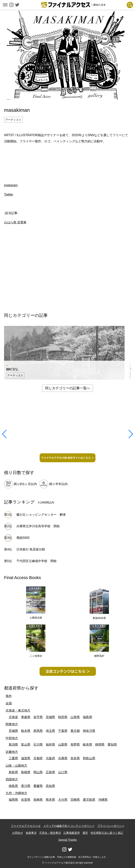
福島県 (87, 717)
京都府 (38, 758)
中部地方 (12, 738)
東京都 (75, 731)
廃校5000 (23, 538)
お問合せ (18, 833)
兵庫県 (63, 758)
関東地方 (12, 724)
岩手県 (38, 717)
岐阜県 (87, 745)
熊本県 (50, 800)
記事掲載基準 (72, 833)
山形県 (75, 717)
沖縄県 (103, 800)
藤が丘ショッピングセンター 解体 (41, 515)
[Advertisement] (68, 158)
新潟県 (13, 745)
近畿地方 (12, 752)
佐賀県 (26, 800)
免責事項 (31, 833)
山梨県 (63, 745)
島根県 (26, 772)
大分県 (63, 800)
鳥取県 (13, 772)
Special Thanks (67, 840)
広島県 (50, 772)
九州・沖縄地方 (16, 793)
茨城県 (13, 731)
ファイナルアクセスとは (26, 826)
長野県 (75, 745)
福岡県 (13, 800)
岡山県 (38, 772)
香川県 (26, 786)
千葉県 (63, 731)
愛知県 (112, 745)
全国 (9, 703)
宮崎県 (75, 800)
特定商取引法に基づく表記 (107, 833)
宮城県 (50, 717)
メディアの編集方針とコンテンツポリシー (69, 826)
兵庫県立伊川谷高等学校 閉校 (38, 526)
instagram (11, 185)
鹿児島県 (89, 800)
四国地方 (12, 779)
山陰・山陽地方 (16, 766)
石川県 (38, 745)
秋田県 (63, 717)
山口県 (63, 772)
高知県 (50, 786)
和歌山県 (89, 758)
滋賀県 (26, 758)
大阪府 (50, 758)
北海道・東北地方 (18, 710)
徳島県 (13, 786)
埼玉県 (50, 731)
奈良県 (75, 758)
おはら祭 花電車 (15, 222)
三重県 (13, 758)
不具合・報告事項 (50, 833)
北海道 (13, 717)
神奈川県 (89, 731)
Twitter (9, 194)
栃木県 (26, 731)
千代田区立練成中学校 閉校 (37, 561)
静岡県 (100, 745)
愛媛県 (38, 786)
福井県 (50, 745)
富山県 (26, 745)
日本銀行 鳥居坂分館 (31, 549)
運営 (85, 833)
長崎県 (38, 800)
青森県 (26, 717)
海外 (9, 696)
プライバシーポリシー (111, 826)
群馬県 (38, 731)
